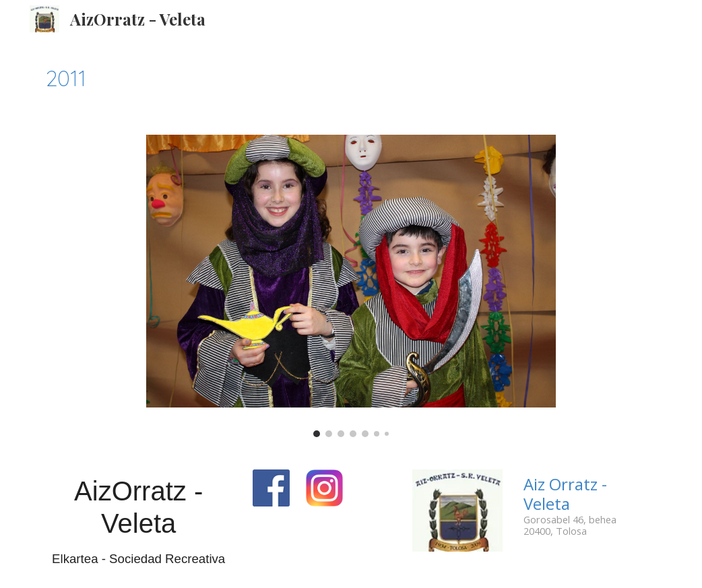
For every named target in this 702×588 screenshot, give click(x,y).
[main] (351, 78)
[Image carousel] (351, 286)
